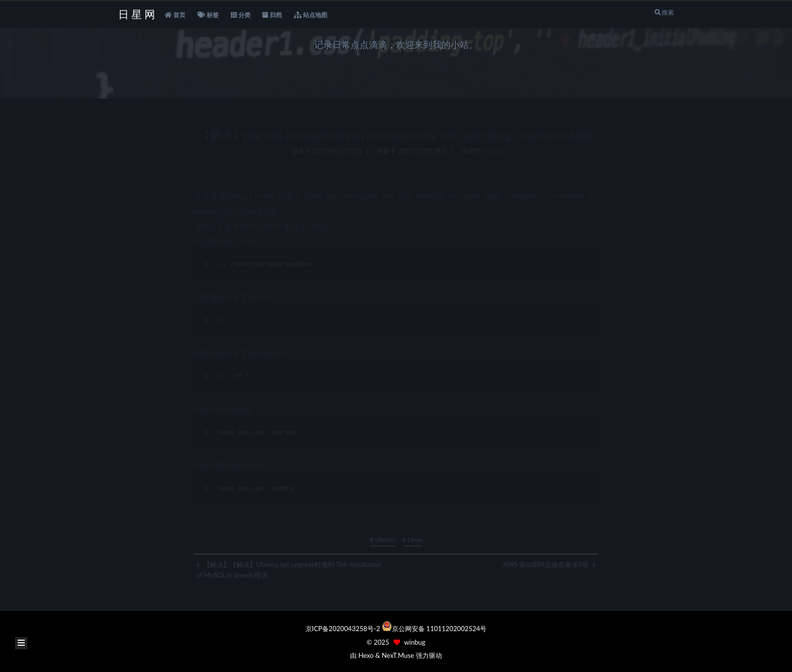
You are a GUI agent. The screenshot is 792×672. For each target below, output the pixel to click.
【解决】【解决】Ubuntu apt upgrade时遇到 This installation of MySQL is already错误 (289, 570)
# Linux (412, 539)
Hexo (366, 655)
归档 (272, 15)
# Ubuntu (382, 539)
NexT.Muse (398, 655)
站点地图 (311, 15)
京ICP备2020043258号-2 (344, 629)
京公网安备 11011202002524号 (439, 629)
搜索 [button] (664, 12)
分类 (241, 15)
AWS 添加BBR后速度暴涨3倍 (549, 564)
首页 (175, 15)
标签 (208, 15)
